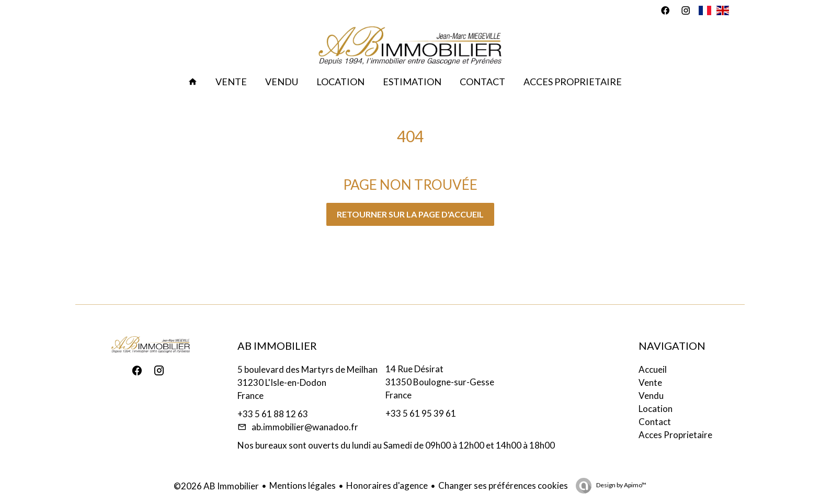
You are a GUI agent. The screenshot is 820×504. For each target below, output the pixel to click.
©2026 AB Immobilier (216, 486)
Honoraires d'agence (387, 485)
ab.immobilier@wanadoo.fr (305, 427)
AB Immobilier (277, 346)
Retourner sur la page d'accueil (410, 214)
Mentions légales (303, 485)
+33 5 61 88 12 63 (273, 414)
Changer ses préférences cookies (503, 485)
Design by (621, 485)
